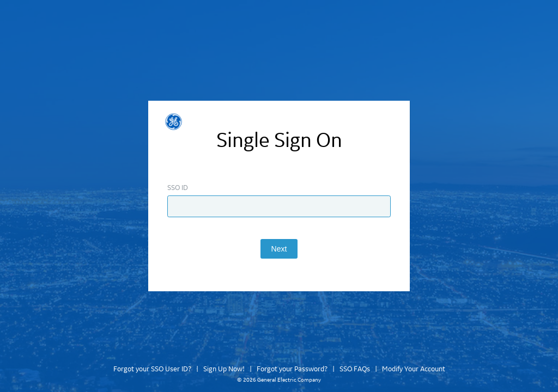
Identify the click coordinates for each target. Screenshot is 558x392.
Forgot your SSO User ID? (152, 369)
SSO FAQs (355, 369)
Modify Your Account (414, 369)
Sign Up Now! (224, 369)
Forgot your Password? (292, 369)
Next (279, 249)
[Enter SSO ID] (279, 206)
